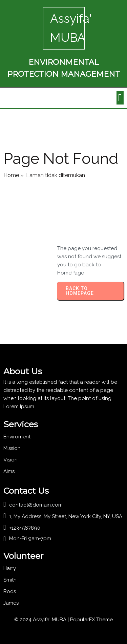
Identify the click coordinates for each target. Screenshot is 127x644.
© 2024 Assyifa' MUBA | (42, 620)
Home (11, 175)
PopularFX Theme (91, 620)
